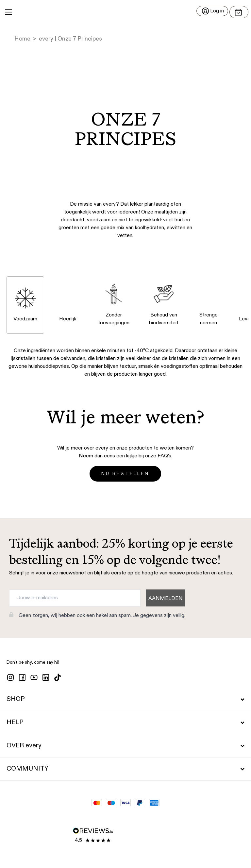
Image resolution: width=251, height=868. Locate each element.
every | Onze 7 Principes (70, 39)
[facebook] (22, 677)
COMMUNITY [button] (125, 769)
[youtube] (34, 677)
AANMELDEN (166, 599)
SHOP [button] (125, 699)
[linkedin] (46, 677)
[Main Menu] (8, 12)
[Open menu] (239, 12)
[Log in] (212, 11)
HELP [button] (125, 723)
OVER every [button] (125, 746)
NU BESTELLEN (125, 474)
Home (22, 39)
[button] (125, 12)
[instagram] (10, 677)
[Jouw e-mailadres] (75, 598)
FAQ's (164, 456)
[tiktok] (58, 677)
